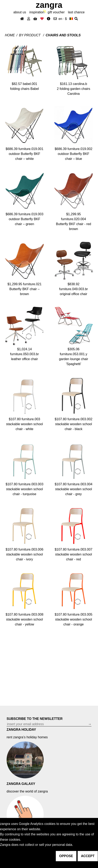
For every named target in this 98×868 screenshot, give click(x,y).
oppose (66, 856)
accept (88, 856)
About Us (20, 12)
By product (30, 35)
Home (10, 35)
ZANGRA (49, 5)
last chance (76, 12)
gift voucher (56, 12)
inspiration (37, 12)
